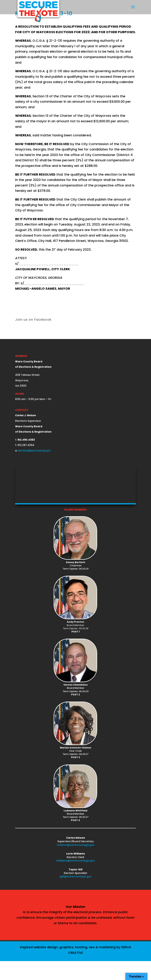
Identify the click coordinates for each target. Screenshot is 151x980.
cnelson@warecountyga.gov (76, 845)
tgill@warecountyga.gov (75, 876)
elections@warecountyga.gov (34, 451)
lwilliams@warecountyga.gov (76, 861)
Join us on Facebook (33, 320)
